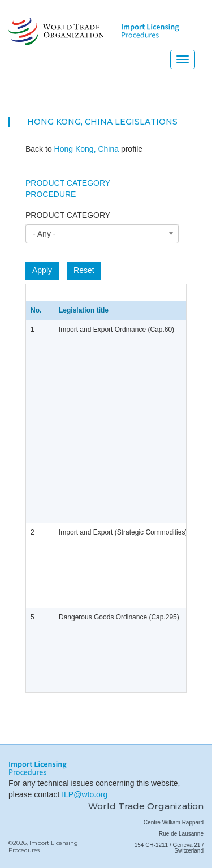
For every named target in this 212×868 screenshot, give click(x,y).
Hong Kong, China (70, 122)
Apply (42, 270)
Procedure (51, 194)
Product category (68, 215)
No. (36, 310)
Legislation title (84, 310)
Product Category (68, 183)
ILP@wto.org (85, 794)
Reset (84, 270)
